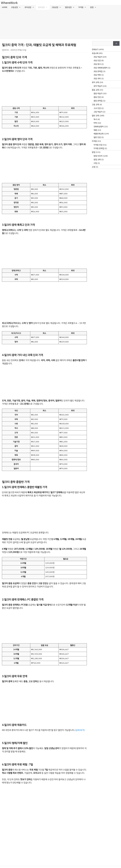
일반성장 (71, 7)
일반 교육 (95, 116)
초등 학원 (97, 75)
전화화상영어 (99, 127)
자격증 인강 (98, 145)
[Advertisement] (61, 24)
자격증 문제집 (99, 148)
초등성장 (17, 7)
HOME (5, 7)
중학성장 (44, 7)
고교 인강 (97, 108)
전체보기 (95, 49)
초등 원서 (97, 64)
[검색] (116, 43)
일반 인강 (97, 137)
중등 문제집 (98, 101)
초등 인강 (97, 61)
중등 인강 (97, 97)
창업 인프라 (98, 156)
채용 (95, 130)
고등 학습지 (98, 112)
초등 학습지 (98, 57)
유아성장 (30, 7)
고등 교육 (95, 105)
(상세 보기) (80, 730)
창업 (94, 7)
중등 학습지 (98, 93)
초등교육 (95, 53)
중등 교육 (95, 90)
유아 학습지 (98, 86)
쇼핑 (93, 167)
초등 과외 (97, 79)
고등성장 (57, 7)
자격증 (83, 7)
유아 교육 (95, 82)
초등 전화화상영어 (100, 68)
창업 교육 (97, 160)
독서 (95, 119)
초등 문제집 (98, 71)
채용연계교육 (99, 134)
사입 (95, 163)
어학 (95, 123)
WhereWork (9, 3)
